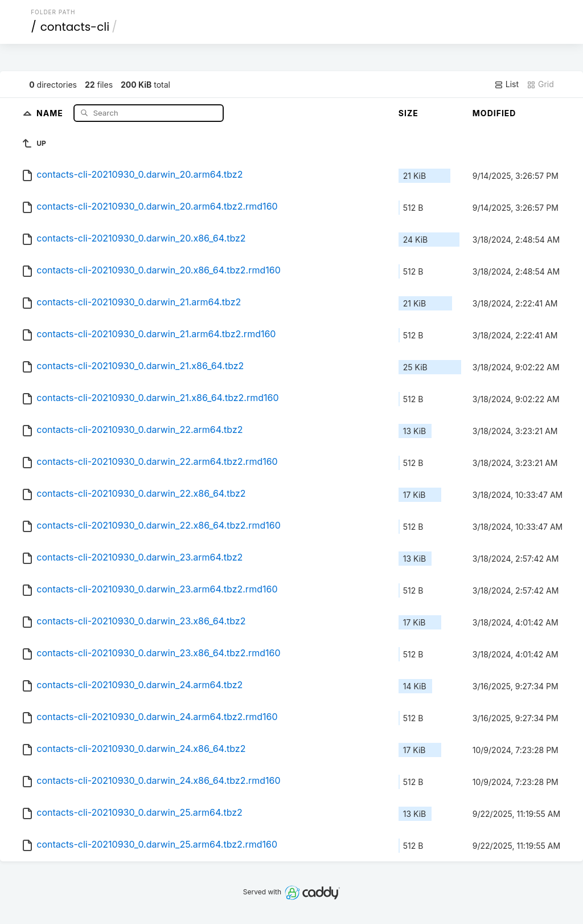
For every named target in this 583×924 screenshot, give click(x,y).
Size (408, 113)
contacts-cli (75, 27)
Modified (494, 113)
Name (51, 113)
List (506, 84)
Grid (540, 84)
